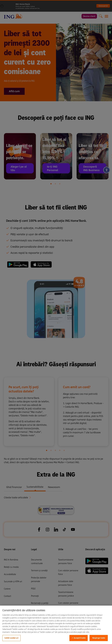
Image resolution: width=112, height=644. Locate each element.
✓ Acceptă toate (79, 638)
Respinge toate (99, 638)
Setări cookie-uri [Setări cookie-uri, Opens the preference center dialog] (11, 638)
